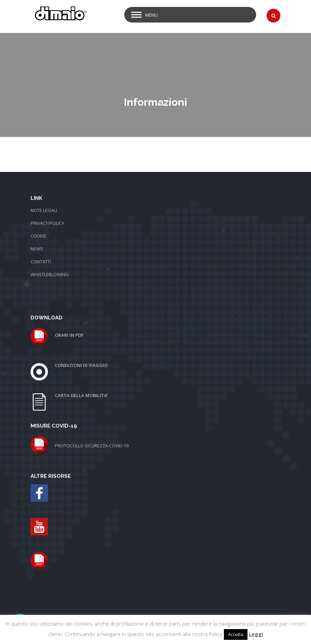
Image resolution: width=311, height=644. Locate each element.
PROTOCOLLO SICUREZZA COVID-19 (92, 437)
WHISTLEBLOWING (50, 266)
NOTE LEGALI (44, 201)
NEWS (37, 240)
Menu (151, 15)
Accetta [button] (236, 634)
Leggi (256, 634)
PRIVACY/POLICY (47, 214)
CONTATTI (41, 253)
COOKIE (39, 227)
